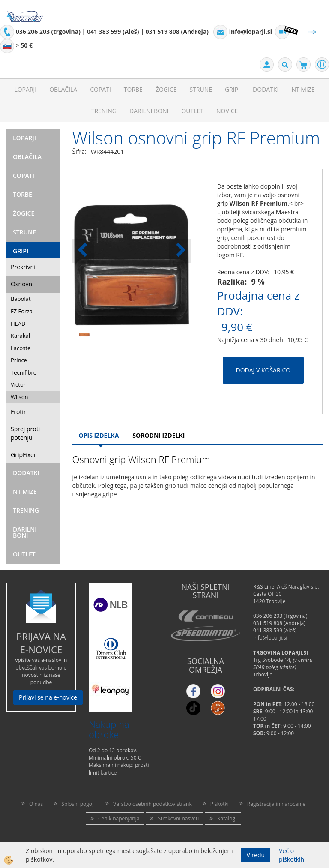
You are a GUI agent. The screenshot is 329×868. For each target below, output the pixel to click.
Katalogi (227, 818)
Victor (18, 384)
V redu (256, 855)
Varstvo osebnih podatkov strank (153, 804)
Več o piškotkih (292, 855)
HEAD (18, 324)
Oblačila (63, 89)
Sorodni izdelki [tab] (159, 435)
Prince (19, 360)
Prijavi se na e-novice (48, 697)
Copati (100, 89)
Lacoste (21, 348)
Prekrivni (23, 267)
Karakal (20, 336)
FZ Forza (22, 311)
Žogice (166, 89)
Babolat (21, 299)
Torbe (133, 89)
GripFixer (24, 455)
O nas (36, 804)
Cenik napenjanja (119, 818)
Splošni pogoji (78, 804)
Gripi (232, 89)
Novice (227, 111)
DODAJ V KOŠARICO (263, 370)
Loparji (25, 89)
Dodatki (266, 89)
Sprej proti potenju (25, 433)
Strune (201, 89)
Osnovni (22, 284)
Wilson (19, 397)
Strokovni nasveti (178, 818)
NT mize (303, 89)
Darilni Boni (149, 111)
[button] (180, 251)
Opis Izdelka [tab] (99, 435)
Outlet (192, 111)
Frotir (18, 412)
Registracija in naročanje (276, 804)
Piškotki (220, 804)
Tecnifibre (24, 372)
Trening (104, 111)
